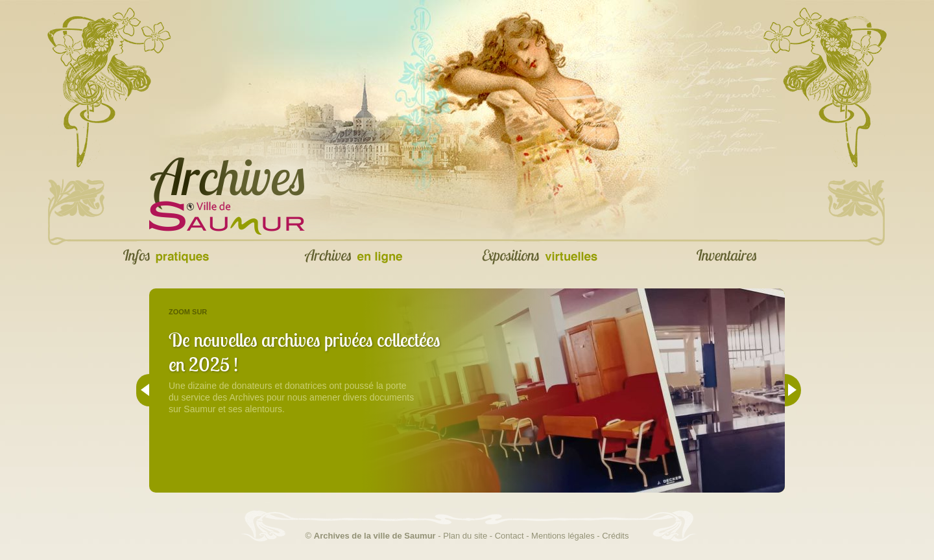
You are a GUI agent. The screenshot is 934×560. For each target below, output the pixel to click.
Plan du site (465, 536)
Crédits (615, 536)
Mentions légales (563, 536)
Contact (509, 536)
